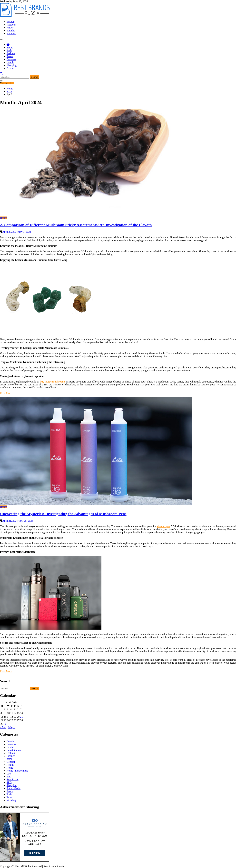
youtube (11, 30)
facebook (11, 25)
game (9, 759)
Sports (10, 791)
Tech (9, 50)
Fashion (11, 53)
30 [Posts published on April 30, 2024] (5, 724)
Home (10, 48)
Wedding (11, 800)
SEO (9, 782)
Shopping (12, 65)
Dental (10, 747)
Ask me (11, 68)
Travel (10, 56)
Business (11, 59)
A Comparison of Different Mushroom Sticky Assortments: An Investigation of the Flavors (76, 225)
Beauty (10, 741)
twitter (10, 28)
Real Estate (12, 779)
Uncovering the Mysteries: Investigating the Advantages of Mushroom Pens (63, 514)
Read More (6, 393)
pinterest (11, 33)
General (11, 762)
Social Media (14, 788)
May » (12, 727)
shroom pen (163, 526)
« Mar (3, 727)
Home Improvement (17, 771)
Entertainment (14, 750)
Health (10, 62)
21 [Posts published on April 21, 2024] (21, 717)
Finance (11, 756)
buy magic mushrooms (53, 382)
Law (9, 774)
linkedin (11, 22)
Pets (9, 777)
